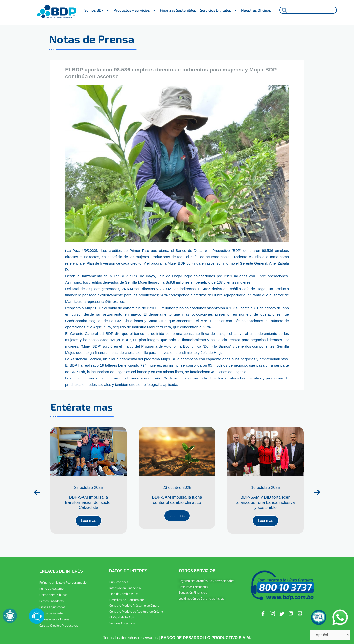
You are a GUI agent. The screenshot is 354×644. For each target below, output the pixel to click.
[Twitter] (282, 612)
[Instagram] (273, 612)
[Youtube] (301, 612)
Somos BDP (97, 10)
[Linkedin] (292, 612)
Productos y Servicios (135, 10)
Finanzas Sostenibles (178, 10)
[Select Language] (329, 635)
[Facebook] (263, 612)
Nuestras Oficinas (256, 10)
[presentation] (37, 491)
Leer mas (89, 519)
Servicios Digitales (219, 10)
